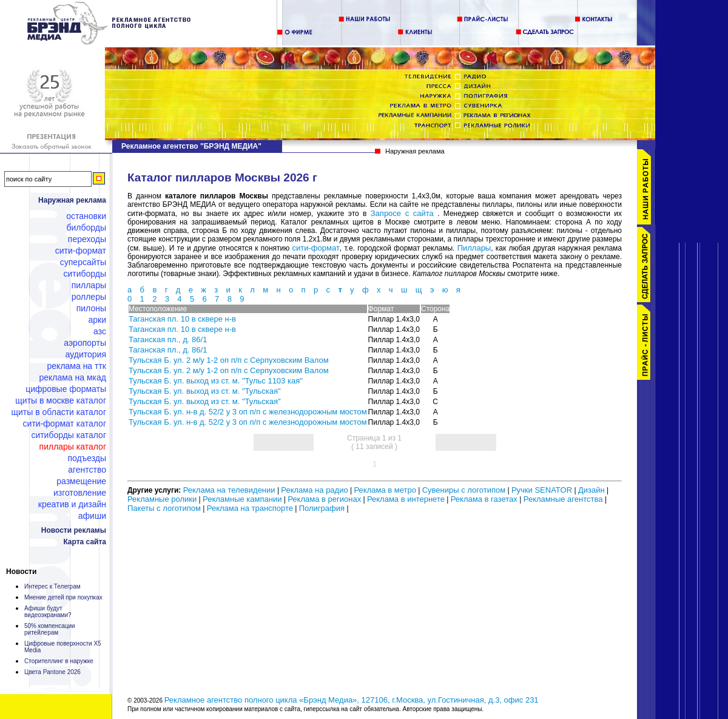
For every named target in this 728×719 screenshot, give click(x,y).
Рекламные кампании (242, 499)
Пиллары (89, 285)
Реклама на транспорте (250, 508)
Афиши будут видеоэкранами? (48, 612)
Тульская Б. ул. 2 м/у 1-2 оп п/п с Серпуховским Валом (229, 360)
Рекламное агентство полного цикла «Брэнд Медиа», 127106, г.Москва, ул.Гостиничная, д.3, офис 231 (352, 700)
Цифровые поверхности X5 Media (63, 647)
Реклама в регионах (324, 499)
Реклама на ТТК (77, 366)
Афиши (92, 516)
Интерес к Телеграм (52, 586)
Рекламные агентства (564, 499)
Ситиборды (85, 274)
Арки (97, 320)
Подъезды (87, 458)
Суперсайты (83, 262)
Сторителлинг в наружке (59, 661)
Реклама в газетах (485, 499)
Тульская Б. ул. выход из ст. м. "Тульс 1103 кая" (216, 381)
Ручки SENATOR (542, 490)
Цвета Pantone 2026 (52, 672)
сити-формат (316, 248)
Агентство (87, 470)
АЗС (100, 331)
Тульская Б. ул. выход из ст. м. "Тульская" (205, 391)
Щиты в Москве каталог (61, 400)
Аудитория (86, 354)
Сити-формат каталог (65, 424)
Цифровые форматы (66, 389)
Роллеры (89, 297)
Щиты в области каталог (59, 412)
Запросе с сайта (402, 213)
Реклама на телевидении (229, 490)
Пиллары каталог (73, 447)
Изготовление (80, 493)
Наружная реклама (72, 200)
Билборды (86, 228)
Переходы (87, 239)
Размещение (81, 481)
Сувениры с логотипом (464, 490)
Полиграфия (322, 508)
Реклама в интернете (406, 499)
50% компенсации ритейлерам (50, 629)
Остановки (86, 216)
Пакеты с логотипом (164, 508)
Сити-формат (81, 251)
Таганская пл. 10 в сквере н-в (182, 319)
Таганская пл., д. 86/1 (168, 339)
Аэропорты (85, 343)
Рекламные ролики (162, 499)
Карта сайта (85, 542)
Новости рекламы (74, 530)
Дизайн (591, 490)
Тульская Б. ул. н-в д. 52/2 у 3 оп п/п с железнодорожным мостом (248, 412)
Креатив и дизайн (72, 504)
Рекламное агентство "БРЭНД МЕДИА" (191, 146)
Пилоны (91, 308)
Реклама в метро (385, 490)
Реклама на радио (314, 490)
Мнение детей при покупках (63, 597)
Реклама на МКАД (72, 377)
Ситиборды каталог (69, 435)
